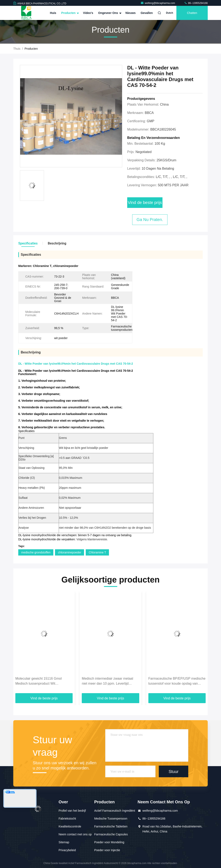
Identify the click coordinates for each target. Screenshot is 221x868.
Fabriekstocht (67, 819)
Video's (88, 13)
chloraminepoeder (70, 552)
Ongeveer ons (109, 13)
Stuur (173, 772)
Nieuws (131, 13)
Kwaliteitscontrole (70, 826)
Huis (53, 13)
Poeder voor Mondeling (109, 842)
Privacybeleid (67, 850)
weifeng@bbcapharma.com (158, 3)
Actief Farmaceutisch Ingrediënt (115, 811)
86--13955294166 (196, 3)
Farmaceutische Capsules (111, 834)
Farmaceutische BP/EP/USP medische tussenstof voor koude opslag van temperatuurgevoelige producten (177, 681)
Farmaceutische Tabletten (111, 826)
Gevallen (147, 13)
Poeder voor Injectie (107, 850)
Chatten (192, 13)
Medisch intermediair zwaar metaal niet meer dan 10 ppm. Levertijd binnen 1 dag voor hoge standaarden (109, 681)
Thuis (17, 49)
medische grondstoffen (36, 552)
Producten (70, 13)
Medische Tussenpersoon (111, 819)
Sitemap (64, 842)
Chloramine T (97, 552)
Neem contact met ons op (75, 834)
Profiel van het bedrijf (72, 811)
